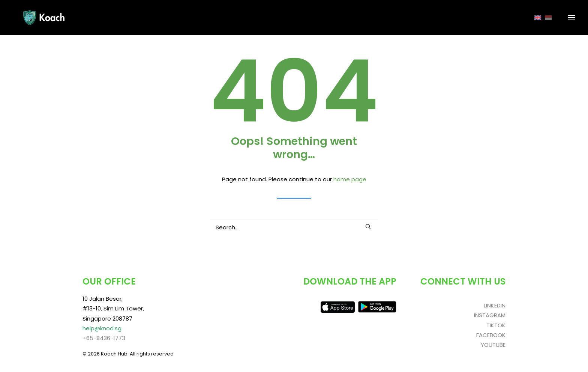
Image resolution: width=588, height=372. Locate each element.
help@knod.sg (102, 328)
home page (350, 179)
